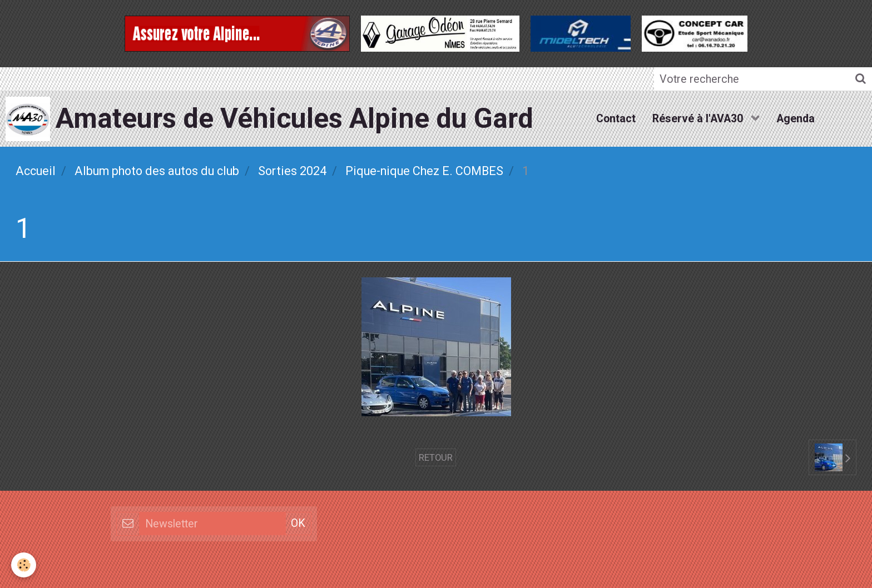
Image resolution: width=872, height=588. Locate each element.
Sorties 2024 (292, 171)
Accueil (36, 171)
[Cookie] (24, 565)
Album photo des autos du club (157, 171)
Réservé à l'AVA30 (699, 119)
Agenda (796, 119)
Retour (436, 457)
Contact (616, 119)
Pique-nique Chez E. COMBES (424, 171)
